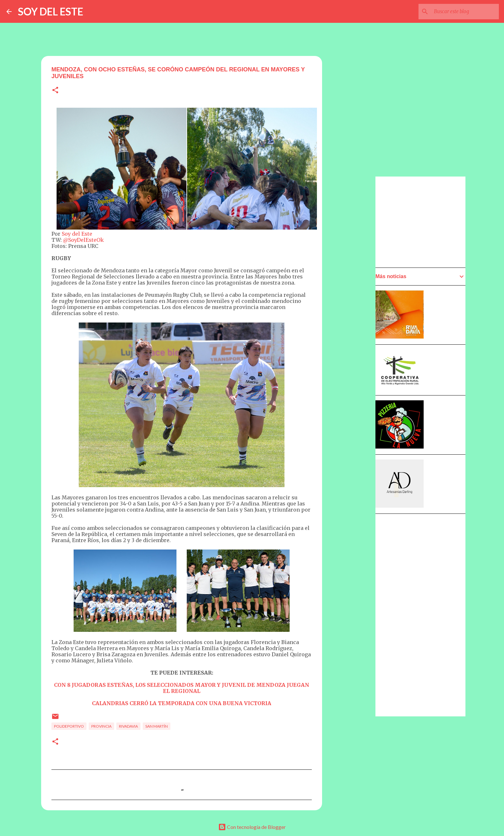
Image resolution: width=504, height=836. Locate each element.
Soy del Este (77, 234)
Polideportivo (69, 726)
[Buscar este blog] (465, 12)
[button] (55, 91)
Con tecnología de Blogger (252, 827)
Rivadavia (128, 726)
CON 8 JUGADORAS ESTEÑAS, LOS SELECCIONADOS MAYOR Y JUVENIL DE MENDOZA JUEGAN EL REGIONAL (182, 688)
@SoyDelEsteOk (83, 240)
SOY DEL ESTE (51, 11)
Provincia (101, 726)
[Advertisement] (354, 359)
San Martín (157, 726)
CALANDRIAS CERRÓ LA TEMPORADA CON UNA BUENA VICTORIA (182, 703)
